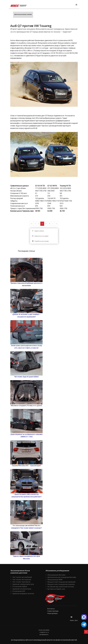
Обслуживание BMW (55, 580)
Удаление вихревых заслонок (23, 594)
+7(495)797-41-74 (44, 632)
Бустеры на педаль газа (56, 589)
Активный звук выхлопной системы (61, 587)
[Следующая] (53, 224)
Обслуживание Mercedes (56, 575)
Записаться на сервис (40, 236)
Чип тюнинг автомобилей (22, 577)
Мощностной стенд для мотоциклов (61, 584)
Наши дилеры (52, 613)
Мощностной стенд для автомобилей (61, 582)
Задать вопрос (38, 231)
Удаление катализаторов (22, 589)
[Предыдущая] (35, 224)
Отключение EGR (19, 591)
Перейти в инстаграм (40, 241)
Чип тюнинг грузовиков (21, 582)
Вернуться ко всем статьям (23, 14)
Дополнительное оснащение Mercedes (62, 577)
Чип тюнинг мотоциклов (22, 579)
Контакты (51, 609)
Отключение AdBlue (20, 587)
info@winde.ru (44, 635)
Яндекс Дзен (74, 620)
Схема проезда (53, 611)
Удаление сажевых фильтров (23, 584)
